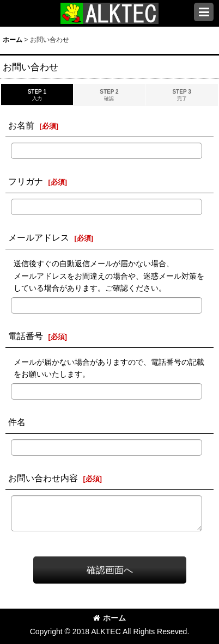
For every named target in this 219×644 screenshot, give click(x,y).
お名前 (21, 125)
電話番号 (26, 336)
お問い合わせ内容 (43, 478)
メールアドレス (39, 237)
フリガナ (26, 181)
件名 (17, 422)
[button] (204, 12)
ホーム (109, 618)
